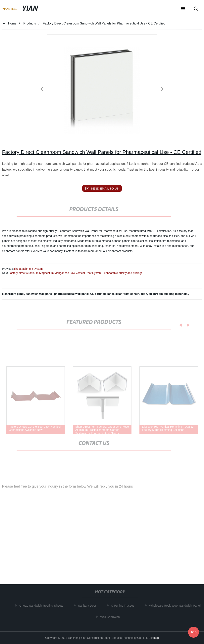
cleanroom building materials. (168, 294)
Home (12, 23)
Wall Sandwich (111, 617)
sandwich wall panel (39, 294)
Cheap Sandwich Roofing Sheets (42, 605)
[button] (183, 9)
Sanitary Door (88, 605)
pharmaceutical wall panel (72, 294)
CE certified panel (102, 294)
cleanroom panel (13, 294)
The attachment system (28, 269)
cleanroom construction (131, 294)
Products (30, 23)
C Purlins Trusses (124, 605)
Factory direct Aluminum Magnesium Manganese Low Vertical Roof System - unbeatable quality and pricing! (75, 273)
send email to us (102, 189)
